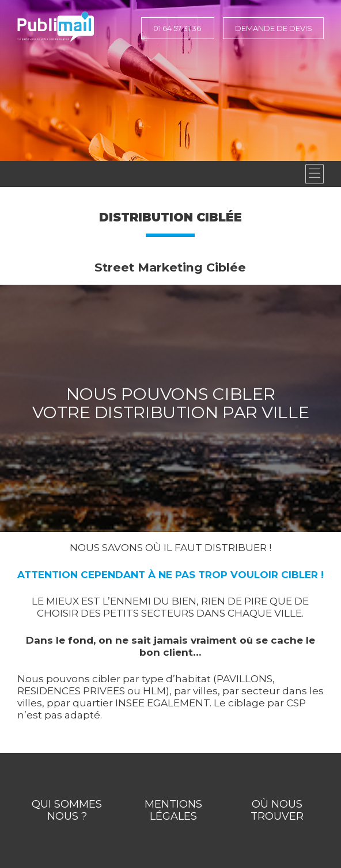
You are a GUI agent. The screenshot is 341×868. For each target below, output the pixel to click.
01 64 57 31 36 (177, 28)
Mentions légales (173, 810)
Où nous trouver (277, 810)
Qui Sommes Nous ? (67, 810)
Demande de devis (274, 28)
